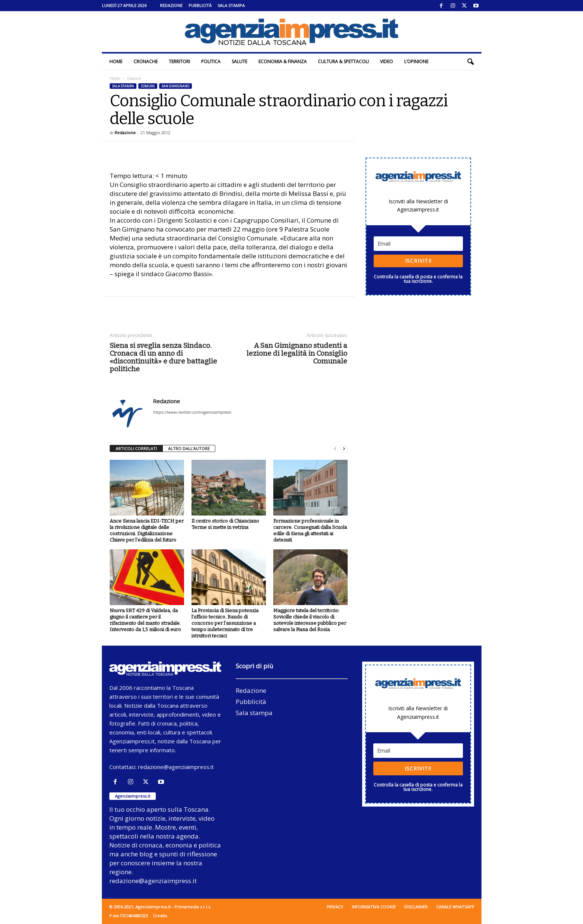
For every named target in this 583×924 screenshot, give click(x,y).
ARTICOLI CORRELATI (136, 448)
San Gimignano (175, 86)
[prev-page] (335, 449)
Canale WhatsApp (455, 907)
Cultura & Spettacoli (343, 62)
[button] (470, 62)
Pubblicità (200, 5)
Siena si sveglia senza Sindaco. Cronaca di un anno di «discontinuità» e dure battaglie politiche (163, 357)
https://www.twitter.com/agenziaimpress (192, 412)
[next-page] (344, 449)
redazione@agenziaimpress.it (176, 767)
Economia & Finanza (283, 62)
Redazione (171, 5)
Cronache (146, 62)
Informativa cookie (374, 907)
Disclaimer (416, 907)
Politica (211, 62)
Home (116, 62)
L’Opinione (416, 62)
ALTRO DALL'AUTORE (189, 448)
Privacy (335, 907)
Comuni (148, 86)
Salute (239, 62)
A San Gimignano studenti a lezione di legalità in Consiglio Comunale (297, 353)
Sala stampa (231, 5)
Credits (160, 916)
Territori (179, 62)
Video (386, 62)
